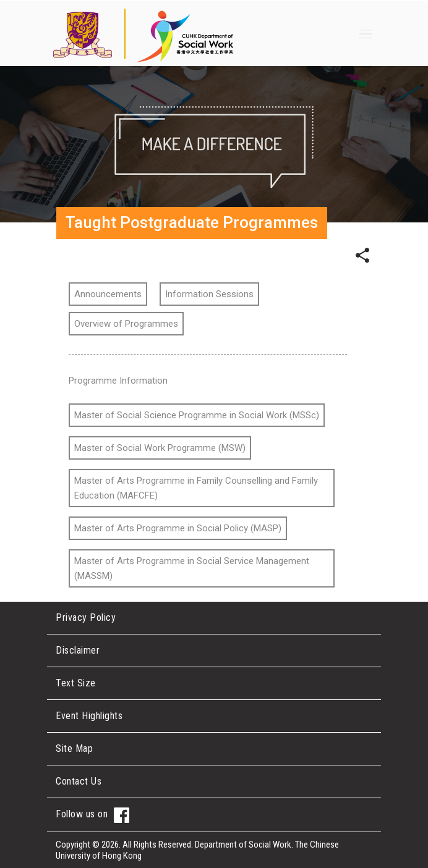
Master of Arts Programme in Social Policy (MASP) (178, 528)
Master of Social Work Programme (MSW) (160, 448)
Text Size (76, 683)
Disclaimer (78, 650)
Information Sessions (209, 294)
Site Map (74, 748)
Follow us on (92, 815)
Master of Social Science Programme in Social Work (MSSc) (197, 415)
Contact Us (79, 781)
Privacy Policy (86, 617)
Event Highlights (89, 716)
